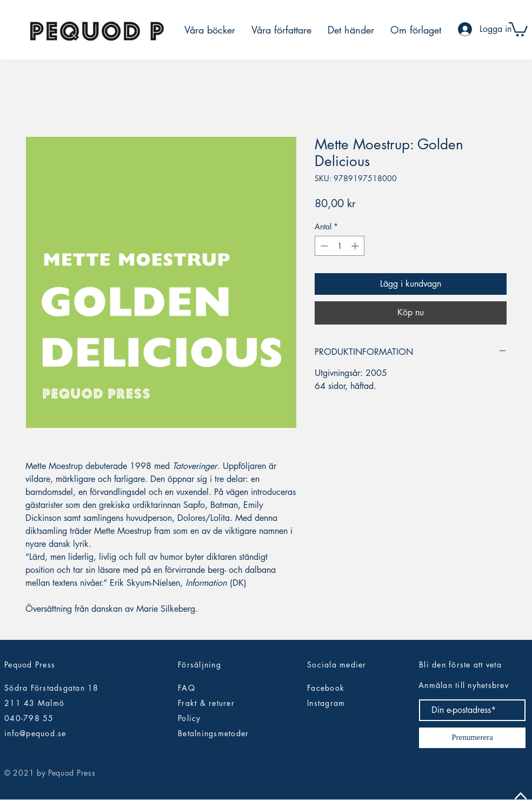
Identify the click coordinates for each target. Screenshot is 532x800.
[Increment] (356, 246)
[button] (518, 28)
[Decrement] (323, 246)
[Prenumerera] (472, 738)
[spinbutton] (340, 246)
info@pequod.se (35, 733)
